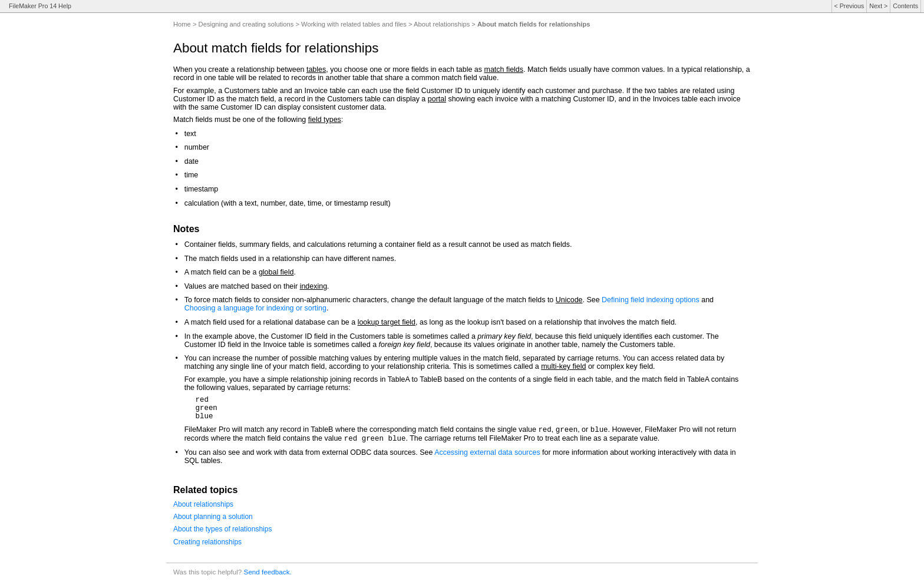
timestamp (202, 189)
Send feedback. (268, 572)
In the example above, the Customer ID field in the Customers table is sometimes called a (331, 336)
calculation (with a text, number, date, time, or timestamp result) (288, 203)
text (190, 134)
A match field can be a (222, 272)
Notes (186, 229)
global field (276, 272)
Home (182, 24)
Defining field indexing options (651, 300)
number (197, 147)
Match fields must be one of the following (241, 120)
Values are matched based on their (242, 286)
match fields (504, 70)
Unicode (569, 300)
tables (316, 70)
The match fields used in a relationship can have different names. (291, 259)
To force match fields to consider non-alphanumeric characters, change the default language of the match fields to (370, 300)
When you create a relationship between (240, 70)
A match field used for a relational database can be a (271, 322)
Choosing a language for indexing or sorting (255, 308)
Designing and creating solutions (246, 24)
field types (325, 120)
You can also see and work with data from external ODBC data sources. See (309, 452)
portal (437, 99)
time (192, 175)
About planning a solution (213, 517)
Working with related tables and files (354, 24)
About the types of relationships (222, 529)
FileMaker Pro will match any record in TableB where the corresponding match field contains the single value (362, 429)
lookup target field (387, 322)
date (192, 161)
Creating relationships (207, 542)
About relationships (442, 24)
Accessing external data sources (487, 452)
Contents (905, 6)
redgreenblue (206, 408)
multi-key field (563, 366)
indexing (313, 286)
